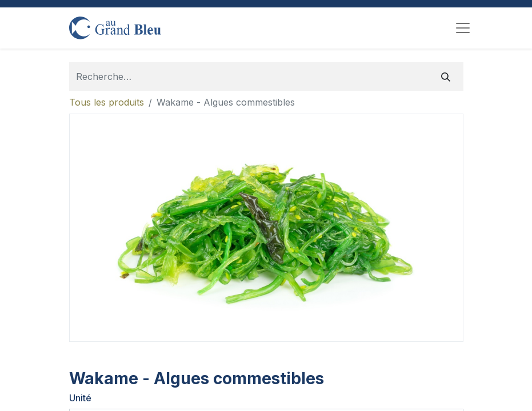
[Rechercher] (446, 76)
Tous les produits (107, 102)
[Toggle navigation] (463, 28)
